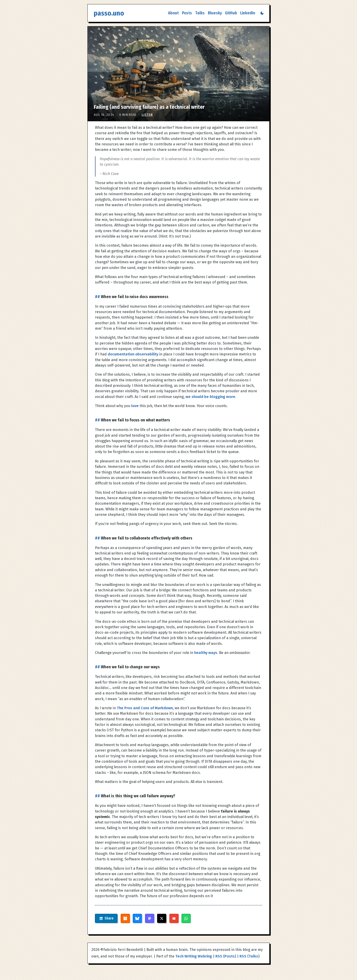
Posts (187, 13)
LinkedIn (248, 13)
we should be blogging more (210, 397)
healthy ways (206, 653)
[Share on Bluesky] (144, 918)
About (173, 13)
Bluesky (215, 13)
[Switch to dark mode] (262, 13)
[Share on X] (168, 918)
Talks (200, 13)
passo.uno (109, 13)
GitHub (231, 13)
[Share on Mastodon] (156, 918)
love (135, 406)
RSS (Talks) (250, 956)
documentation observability (133, 354)
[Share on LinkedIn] (110, 918)
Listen (147, 115)
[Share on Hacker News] (132, 918)
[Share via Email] (181, 918)
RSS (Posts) (226, 956)
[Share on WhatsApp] (193, 918)
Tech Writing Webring (194, 956)
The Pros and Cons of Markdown (145, 708)
